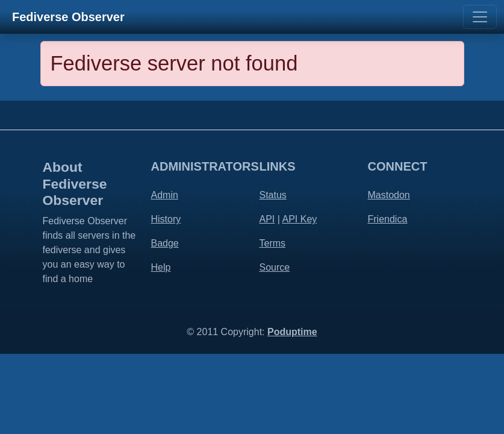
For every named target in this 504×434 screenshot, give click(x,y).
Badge (165, 243)
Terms (273, 243)
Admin (165, 195)
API (267, 219)
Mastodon (389, 195)
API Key (299, 219)
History (166, 219)
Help (161, 267)
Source (275, 267)
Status (273, 195)
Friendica (388, 219)
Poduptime (292, 332)
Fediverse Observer (68, 17)
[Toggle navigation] (480, 17)
